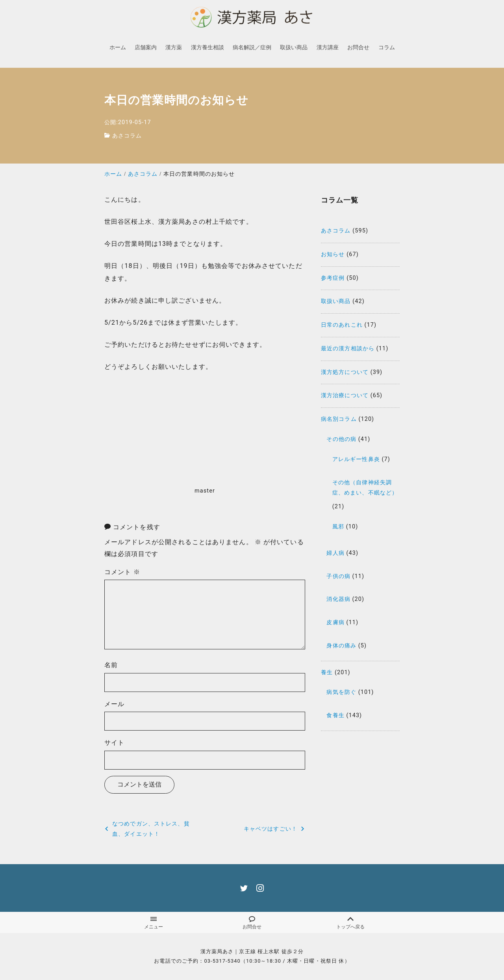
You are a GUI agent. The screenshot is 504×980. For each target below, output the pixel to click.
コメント (122, 572)
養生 (327, 672)
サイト (114, 743)
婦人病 (335, 553)
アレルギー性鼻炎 (356, 459)
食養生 (335, 715)
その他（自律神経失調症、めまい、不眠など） (365, 488)
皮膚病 (335, 622)
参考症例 (333, 278)
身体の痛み (341, 646)
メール (114, 704)
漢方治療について (345, 395)
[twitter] (244, 888)
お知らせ (333, 254)
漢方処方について (345, 372)
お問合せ (252, 923)
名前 (111, 665)
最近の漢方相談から (348, 349)
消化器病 (338, 599)
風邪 (338, 527)
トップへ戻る (350, 923)
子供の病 (338, 576)
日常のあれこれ (342, 325)
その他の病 (341, 439)
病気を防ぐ (341, 692)
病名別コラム (339, 419)
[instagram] (260, 888)
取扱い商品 (336, 301)
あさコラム (127, 136)
